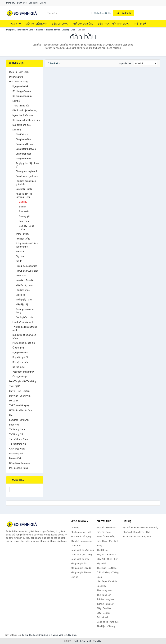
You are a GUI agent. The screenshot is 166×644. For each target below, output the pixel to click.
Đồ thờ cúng (19, 367)
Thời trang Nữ (16, 434)
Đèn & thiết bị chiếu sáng (25, 110)
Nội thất (16, 101)
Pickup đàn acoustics (26, 266)
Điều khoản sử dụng (81, 537)
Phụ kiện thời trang (19, 468)
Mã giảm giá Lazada (81, 568)
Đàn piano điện (23, 139)
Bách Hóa (14, 425)
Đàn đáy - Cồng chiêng (27, 227)
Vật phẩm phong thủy (23, 372)
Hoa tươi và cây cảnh (23, 322)
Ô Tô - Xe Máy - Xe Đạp (21, 410)
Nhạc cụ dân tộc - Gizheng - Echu (61, 30)
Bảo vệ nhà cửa (20, 362)
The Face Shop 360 (38, 635)
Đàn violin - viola (24, 189)
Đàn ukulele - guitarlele (27, 176)
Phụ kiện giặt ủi (20, 357)
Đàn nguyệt (25, 216)
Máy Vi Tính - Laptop (20, 391)
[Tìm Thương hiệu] (25, 490)
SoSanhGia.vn (81, 641)
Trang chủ (11, 3)
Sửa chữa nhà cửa (22, 125)
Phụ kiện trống (23, 239)
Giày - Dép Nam (17, 449)
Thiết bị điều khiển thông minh (25, 328)
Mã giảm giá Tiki (79, 564)
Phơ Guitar (21, 276)
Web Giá (63, 635)
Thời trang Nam (17, 429)
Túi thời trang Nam (19, 439)
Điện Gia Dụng (60, 24)
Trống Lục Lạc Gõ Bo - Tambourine (27, 245)
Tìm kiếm (124, 13)
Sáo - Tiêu (24, 221)
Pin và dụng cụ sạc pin (24, 343)
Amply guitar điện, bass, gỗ (28, 165)
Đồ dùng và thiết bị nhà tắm (26, 120)
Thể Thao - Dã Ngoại (19, 405)
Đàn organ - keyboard (26, 171)
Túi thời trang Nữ (18, 444)
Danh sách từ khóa (80, 559)
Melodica (20, 295)
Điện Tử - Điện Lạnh (36, 24)
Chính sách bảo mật (81, 532)
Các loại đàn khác (25, 317)
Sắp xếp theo (126, 63)
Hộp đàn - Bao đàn (25, 280)
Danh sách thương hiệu (82, 550)
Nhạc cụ (40, 30)
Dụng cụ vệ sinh (20, 353)
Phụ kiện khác (23, 290)
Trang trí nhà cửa (21, 106)
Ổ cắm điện (18, 348)
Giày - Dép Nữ (16, 454)
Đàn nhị (23, 207)
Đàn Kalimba (22, 135)
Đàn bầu (23, 202)
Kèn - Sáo (20, 252)
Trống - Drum (22, 234)
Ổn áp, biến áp (20, 377)
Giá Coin (72, 635)
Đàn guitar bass (24, 154)
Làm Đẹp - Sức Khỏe (19, 420)
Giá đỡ (19, 261)
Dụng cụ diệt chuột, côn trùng (24, 337)
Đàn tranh (24, 211)
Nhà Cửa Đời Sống (83, 24)
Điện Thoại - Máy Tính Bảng (113, 24)
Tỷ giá (25, 635)
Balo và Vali (15, 458)
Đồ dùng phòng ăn (22, 91)
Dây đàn (20, 256)
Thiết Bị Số (140, 24)
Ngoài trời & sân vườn (23, 115)
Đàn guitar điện (23, 159)
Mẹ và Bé (14, 401)
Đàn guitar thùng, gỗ (26, 149)
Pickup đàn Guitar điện (27, 271)
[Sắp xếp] (145, 63)
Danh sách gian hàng (81, 555)
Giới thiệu (33, 3)
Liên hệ (43, 3)
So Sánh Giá (96, 641)
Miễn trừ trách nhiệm (81, 541)
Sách (12, 415)
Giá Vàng (53, 635)
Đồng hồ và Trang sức (20, 463)
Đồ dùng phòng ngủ (22, 96)
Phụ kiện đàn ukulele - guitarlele (27, 183)
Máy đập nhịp (22, 304)
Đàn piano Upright (25, 144)
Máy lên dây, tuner (25, 285)
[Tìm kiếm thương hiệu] (68, 13)
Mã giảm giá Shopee (81, 572)
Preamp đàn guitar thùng (25, 311)
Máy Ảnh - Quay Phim (20, 396)
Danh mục (22, 3)
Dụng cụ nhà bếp (21, 86)
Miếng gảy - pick (24, 300)
